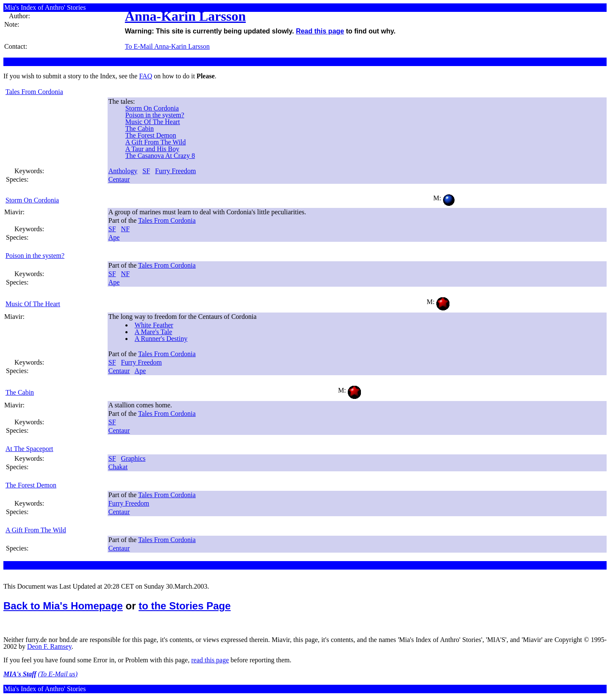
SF (146, 171)
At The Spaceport (29, 449)
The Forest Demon (151, 135)
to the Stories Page (184, 606)
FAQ (146, 76)
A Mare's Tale (154, 332)
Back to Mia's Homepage (63, 606)
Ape (114, 237)
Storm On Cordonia (152, 108)
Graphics (133, 458)
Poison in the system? (155, 115)
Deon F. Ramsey (49, 646)
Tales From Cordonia (34, 92)
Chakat (118, 467)
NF (125, 229)
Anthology (123, 171)
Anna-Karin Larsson (185, 16)
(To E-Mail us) (58, 674)
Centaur (119, 179)
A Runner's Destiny (161, 339)
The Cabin (140, 129)
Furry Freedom (175, 171)
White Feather (154, 325)
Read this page (320, 31)
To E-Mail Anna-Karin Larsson (167, 46)
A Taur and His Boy (152, 149)
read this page (210, 660)
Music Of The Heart (153, 122)
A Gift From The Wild (156, 142)
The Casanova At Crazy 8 (160, 156)
